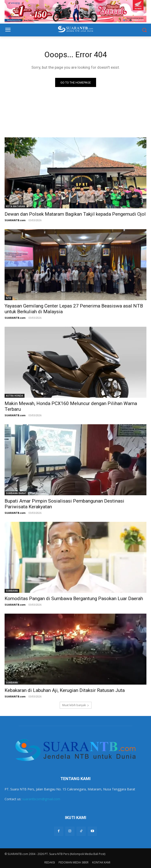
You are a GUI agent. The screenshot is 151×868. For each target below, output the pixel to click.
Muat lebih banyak (76, 705)
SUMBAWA (12, 591)
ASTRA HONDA (15, 396)
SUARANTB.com (15, 220)
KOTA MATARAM (16, 206)
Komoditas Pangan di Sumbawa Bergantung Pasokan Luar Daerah (74, 599)
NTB (8, 298)
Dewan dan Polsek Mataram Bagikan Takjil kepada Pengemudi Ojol (75, 214)
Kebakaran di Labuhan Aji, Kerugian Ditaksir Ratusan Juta (65, 690)
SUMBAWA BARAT (16, 493)
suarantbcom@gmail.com (41, 799)
